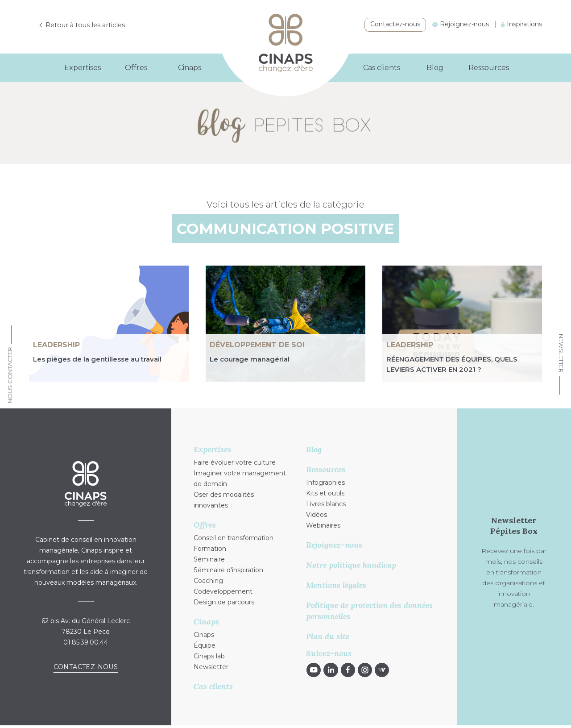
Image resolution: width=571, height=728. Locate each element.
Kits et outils (325, 493)
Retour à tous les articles (90, 25)
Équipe (205, 645)
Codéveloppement (223, 591)
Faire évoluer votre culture (235, 462)
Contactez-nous (395, 24)
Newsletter (561, 353)
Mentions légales (336, 585)
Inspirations (521, 24)
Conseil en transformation (234, 538)
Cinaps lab (209, 656)
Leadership (56, 345)
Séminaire (209, 559)
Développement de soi (257, 345)
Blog (435, 68)
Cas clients (382, 68)
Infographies (325, 483)
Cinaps (204, 635)
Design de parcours (224, 602)
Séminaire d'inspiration (228, 570)
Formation (210, 549)
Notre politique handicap (351, 565)
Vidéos (317, 515)
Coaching (208, 581)
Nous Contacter (10, 375)
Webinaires (323, 525)
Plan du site (328, 636)
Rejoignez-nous (460, 24)
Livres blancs (326, 504)
